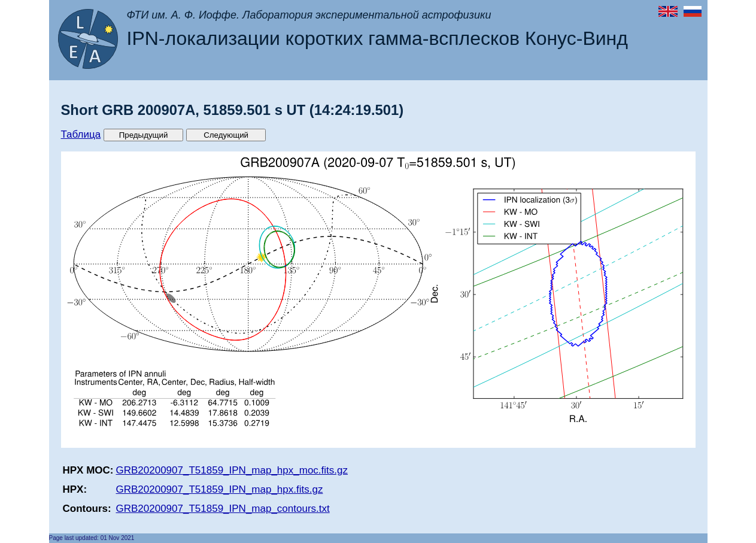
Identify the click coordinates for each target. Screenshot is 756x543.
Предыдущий (144, 135)
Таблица (81, 134)
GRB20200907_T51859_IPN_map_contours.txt (223, 509)
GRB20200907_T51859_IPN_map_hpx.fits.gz (220, 489)
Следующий (226, 135)
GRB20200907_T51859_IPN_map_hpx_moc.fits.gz (232, 470)
